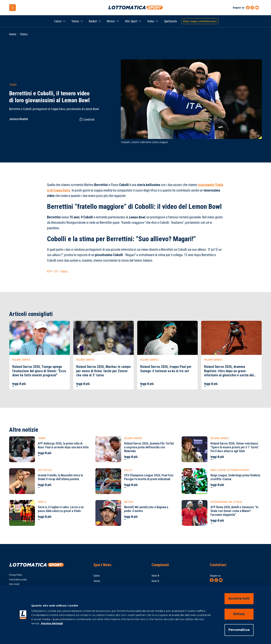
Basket (93, 21)
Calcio (58, 21)
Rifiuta (239, 614)
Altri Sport (131, 21)
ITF (56, 271)
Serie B (155, 581)
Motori (111, 21)
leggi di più (19, 384)
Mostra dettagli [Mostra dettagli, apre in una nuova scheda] (52, 623)
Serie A (155, 576)
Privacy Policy (16, 575)
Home (13, 34)
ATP (49, 271)
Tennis (75, 21)
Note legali (14, 584)
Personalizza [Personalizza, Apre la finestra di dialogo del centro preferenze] (239, 630)
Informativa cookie (18, 580)
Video (151, 21)
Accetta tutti (239, 598)
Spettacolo (170, 21)
